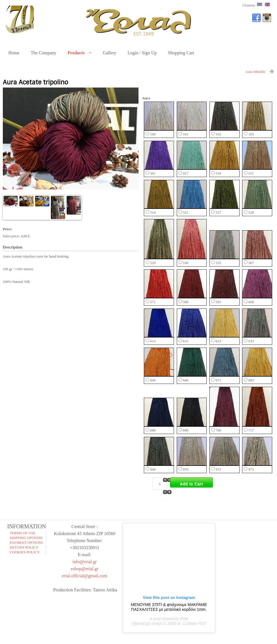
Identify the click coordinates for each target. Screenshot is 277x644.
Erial (184, 619)
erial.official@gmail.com (85, 576)
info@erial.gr (84, 562)
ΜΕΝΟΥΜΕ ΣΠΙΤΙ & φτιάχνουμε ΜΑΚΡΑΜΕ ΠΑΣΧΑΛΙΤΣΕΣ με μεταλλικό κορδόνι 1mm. (169, 607)
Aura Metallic (256, 72)
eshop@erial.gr (85, 569)
